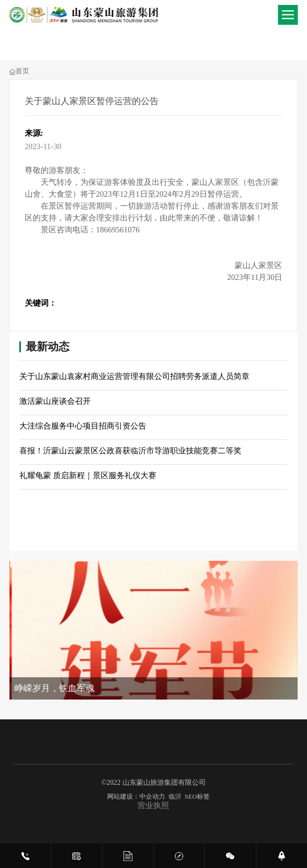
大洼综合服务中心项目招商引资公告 (83, 426)
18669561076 (118, 230)
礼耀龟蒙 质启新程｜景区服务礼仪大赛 (88, 475)
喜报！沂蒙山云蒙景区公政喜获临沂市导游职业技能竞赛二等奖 (130, 451)
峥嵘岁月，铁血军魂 (55, 688)
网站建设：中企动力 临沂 (144, 796)
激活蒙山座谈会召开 (55, 401)
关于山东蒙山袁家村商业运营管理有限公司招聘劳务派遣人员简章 (134, 376)
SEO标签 (197, 796)
